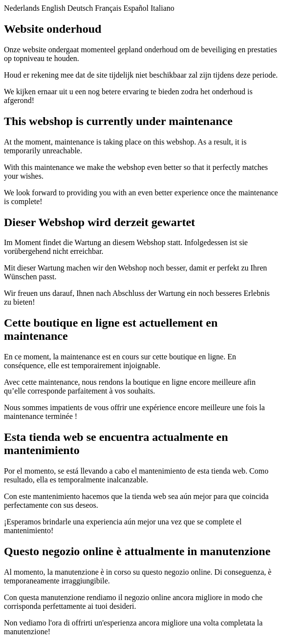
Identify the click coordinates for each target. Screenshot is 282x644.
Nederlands (22, 8)
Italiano (163, 8)
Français (108, 8)
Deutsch (80, 8)
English (54, 8)
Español (136, 8)
